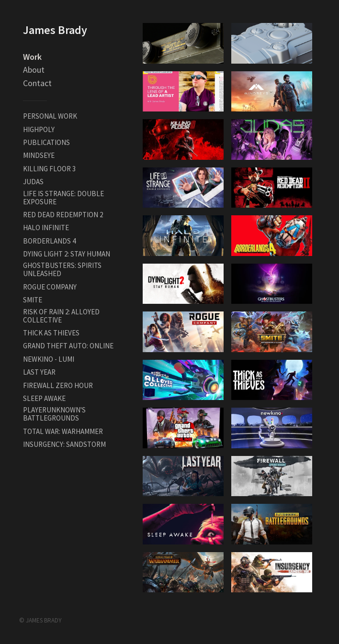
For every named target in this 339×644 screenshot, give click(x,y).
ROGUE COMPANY (50, 287)
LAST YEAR (39, 372)
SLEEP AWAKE (44, 398)
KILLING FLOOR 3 (49, 169)
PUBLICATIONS (46, 142)
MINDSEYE (39, 155)
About (34, 70)
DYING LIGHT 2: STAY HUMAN (67, 254)
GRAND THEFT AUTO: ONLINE (68, 346)
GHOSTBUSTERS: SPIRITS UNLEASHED (62, 269)
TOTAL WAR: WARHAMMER (63, 431)
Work (32, 57)
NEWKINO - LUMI (49, 359)
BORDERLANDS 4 (49, 241)
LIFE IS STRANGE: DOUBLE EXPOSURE (63, 198)
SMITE (33, 300)
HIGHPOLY (39, 129)
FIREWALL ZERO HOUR (58, 385)
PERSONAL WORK (50, 116)
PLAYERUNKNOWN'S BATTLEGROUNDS (54, 414)
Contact (37, 83)
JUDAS (33, 182)
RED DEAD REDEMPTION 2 (63, 215)
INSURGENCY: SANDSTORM (64, 444)
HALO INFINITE (46, 228)
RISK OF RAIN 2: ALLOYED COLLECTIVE (61, 316)
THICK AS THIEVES (51, 333)
